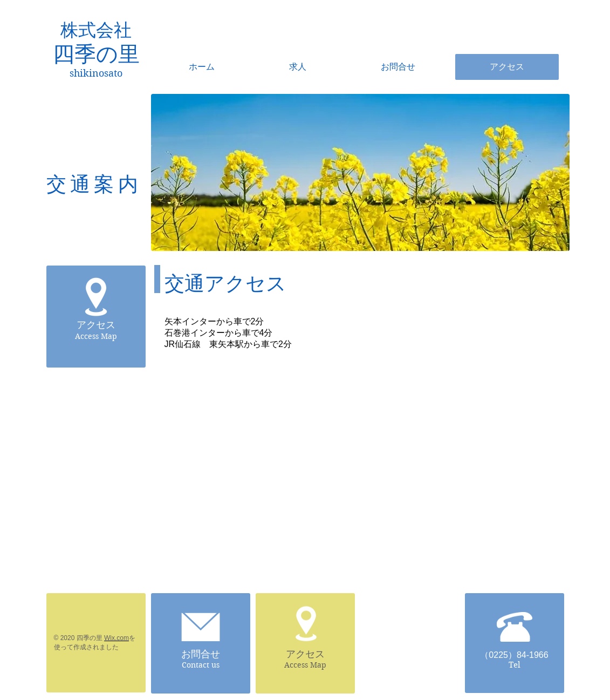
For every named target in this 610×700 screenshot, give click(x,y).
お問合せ (201, 654)
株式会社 (96, 30)
